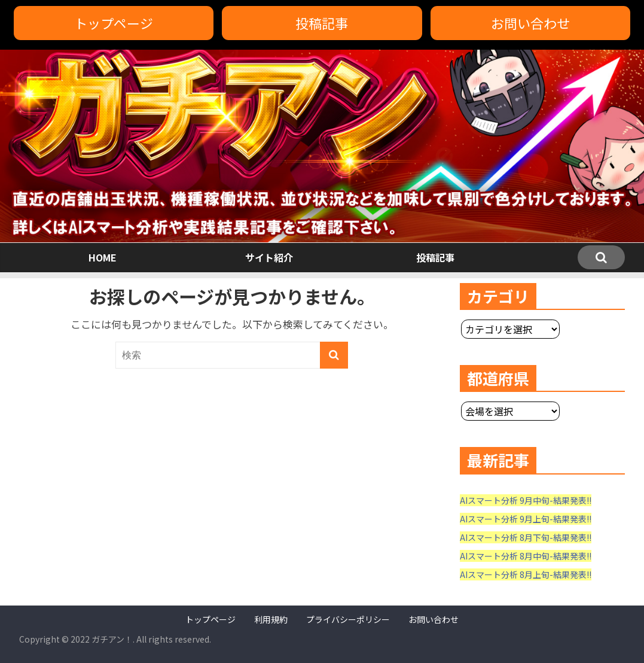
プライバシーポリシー (348, 619)
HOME (103, 257)
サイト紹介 (269, 257)
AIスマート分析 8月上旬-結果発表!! (526, 574)
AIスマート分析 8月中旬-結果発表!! (526, 556)
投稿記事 (322, 23)
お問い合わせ (530, 23)
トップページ (114, 23)
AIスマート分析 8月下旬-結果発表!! (526, 537)
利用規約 (271, 619)
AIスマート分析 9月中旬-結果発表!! (526, 500)
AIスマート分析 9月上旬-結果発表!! (526, 519)
